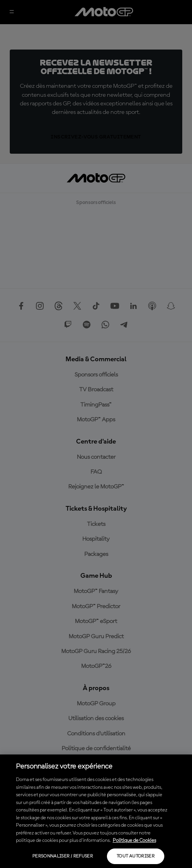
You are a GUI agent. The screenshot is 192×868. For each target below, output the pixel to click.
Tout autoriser (136, 856)
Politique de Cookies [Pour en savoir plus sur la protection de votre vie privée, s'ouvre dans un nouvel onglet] (134, 840)
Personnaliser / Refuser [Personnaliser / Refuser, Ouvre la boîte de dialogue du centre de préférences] (63, 856)
